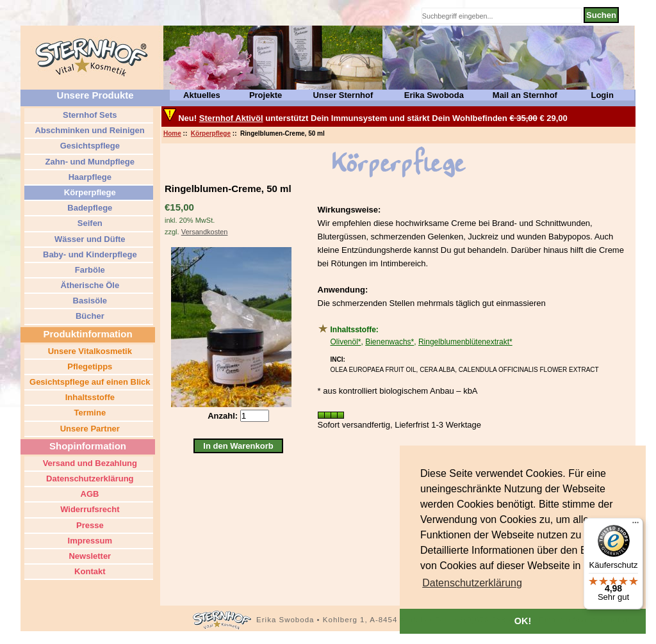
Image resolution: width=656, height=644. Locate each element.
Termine (89, 413)
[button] (472, 583)
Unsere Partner (89, 429)
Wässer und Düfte (88, 239)
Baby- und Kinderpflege (88, 254)
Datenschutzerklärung (88, 479)
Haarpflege (89, 177)
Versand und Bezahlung (89, 463)
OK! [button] (523, 621)
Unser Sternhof (343, 95)
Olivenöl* (346, 342)
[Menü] (635, 526)
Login (602, 95)
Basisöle (89, 301)
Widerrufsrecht (89, 509)
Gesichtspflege (89, 146)
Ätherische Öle (89, 285)
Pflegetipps (89, 366)
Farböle (89, 270)
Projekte (266, 95)
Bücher (88, 316)
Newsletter (89, 556)
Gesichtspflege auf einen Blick (88, 382)
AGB (88, 494)
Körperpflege (211, 133)
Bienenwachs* (389, 342)
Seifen (89, 223)
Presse (88, 525)
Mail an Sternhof (525, 95)
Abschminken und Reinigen (88, 130)
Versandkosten (205, 232)
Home (172, 133)
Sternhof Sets (88, 115)
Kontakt (89, 571)
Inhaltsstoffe (89, 397)
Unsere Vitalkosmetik (89, 351)
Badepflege (89, 208)
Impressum (89, 541)
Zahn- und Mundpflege (89, 162)
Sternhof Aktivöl (231, 118)
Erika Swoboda (434, 95)
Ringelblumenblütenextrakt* (465, 342)
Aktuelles (202, 95)
